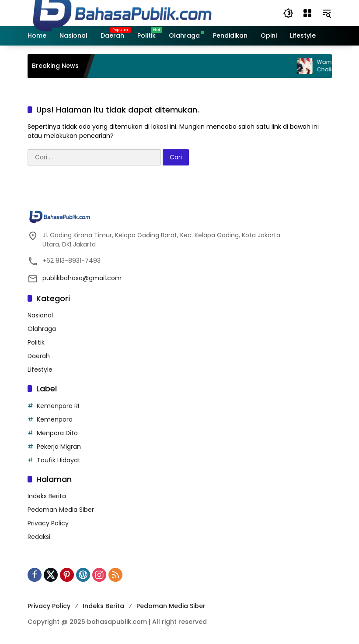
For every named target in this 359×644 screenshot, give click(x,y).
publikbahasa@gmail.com (82, 278)
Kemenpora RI (58, 406)
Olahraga (42, 329)
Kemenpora (55, 419)
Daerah (39, 356)
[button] (288, 13)
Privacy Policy (48, 523)
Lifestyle (40, 370)
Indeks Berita (47, 496)
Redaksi (39, 537)
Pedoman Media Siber (61, 510)
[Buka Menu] (307, 13)
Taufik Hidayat (59, 460)
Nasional (40, 315)
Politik (36, 342)
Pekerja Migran (59, 447)
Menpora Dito (57, 433)
